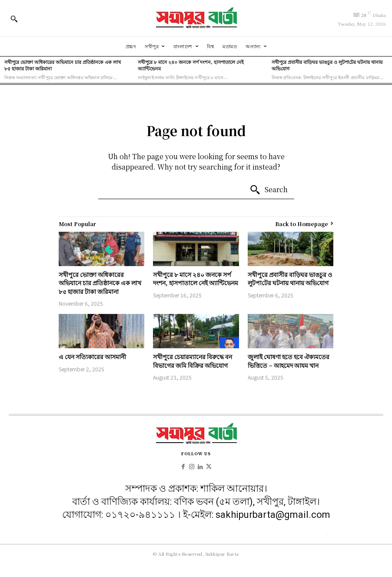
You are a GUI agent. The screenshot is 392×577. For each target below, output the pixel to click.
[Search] (269, 190)
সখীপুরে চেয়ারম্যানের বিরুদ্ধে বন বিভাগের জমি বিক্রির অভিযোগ (193, 361)
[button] (14, 19)
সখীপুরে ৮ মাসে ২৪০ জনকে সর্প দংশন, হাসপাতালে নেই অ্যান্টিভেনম (191, 65)
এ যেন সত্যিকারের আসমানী (92, 357)
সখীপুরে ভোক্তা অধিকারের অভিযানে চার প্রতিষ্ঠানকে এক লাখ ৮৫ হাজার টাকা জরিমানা (63, 65)
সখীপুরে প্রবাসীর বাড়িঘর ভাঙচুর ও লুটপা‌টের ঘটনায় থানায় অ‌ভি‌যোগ (327, 65)
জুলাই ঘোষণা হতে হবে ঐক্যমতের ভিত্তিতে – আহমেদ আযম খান (289, 361)
